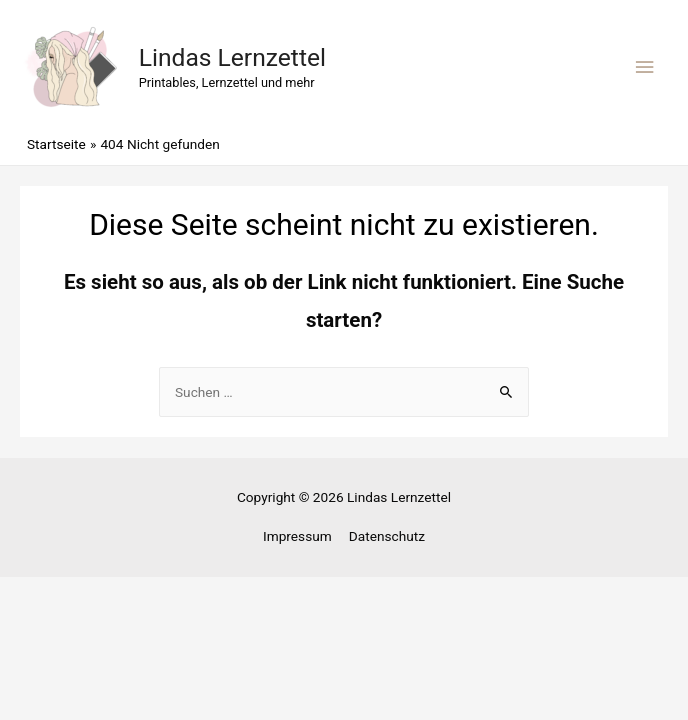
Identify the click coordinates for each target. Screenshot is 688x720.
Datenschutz (387, 536)
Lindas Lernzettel (232, 57)
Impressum (297, 536)
